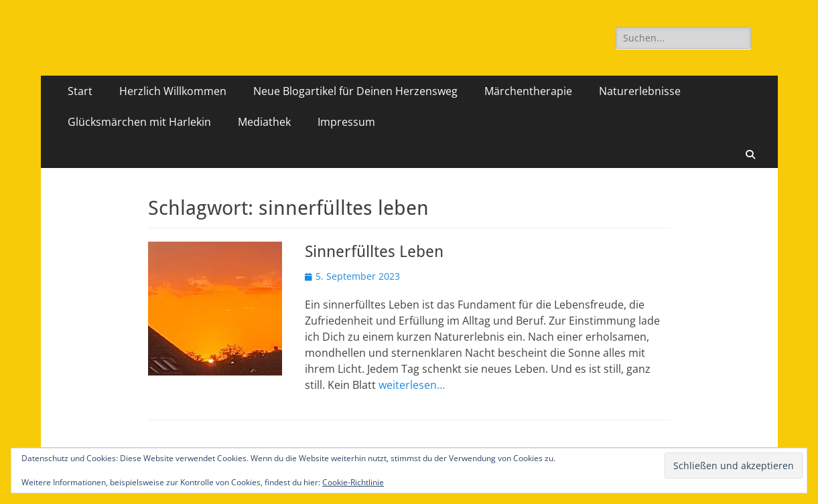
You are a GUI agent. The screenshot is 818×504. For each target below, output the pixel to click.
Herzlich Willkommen (173, 91)
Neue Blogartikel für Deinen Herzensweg (355, 91)
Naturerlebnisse (640, 91)
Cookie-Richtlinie (353, 482)
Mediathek (264, 122)
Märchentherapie (528, 91)
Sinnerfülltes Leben (374, 252)
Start (80, 91)
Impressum (346, 122)
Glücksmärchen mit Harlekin (139, 122)
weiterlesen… (412, 385)
